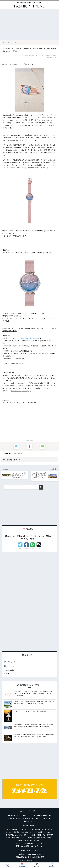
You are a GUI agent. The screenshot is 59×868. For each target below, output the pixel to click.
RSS (39, 548)
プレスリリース (18, 453)
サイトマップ (31, 821)
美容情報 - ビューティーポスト (18, 835)
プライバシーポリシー (43, 816)
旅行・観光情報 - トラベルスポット (41, 838)
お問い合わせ (29, 819)
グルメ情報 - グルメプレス (17, 829)
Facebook (26, 548)
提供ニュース (9, 666)
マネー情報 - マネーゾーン (16, 838)
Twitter (20, 548)
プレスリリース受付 (45, 819)
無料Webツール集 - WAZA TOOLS (30, 854)
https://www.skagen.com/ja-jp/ (30, 338)
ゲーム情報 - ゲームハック (44, 832)
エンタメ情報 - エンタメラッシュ (41, 829)
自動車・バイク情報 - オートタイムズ (30, 841)
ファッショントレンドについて (21, 816)
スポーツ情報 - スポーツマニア (43, 835)
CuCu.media (10, 670)
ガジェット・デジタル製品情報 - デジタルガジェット (30, 843)
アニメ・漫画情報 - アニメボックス (19, 832)
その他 (7, 674)
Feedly (33, 548)
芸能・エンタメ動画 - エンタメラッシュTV (30, 846)
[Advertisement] (29, 25)
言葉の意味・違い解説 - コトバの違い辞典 (30, 857)
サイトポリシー (15, 819)
